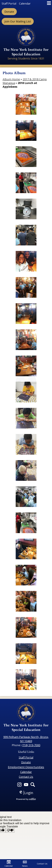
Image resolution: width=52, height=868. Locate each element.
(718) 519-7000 (31, 745)
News (25, 864)
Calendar (9, 864)
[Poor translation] (10, 830)
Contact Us (42, 864)
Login (26, 793)
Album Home (11, 79)
